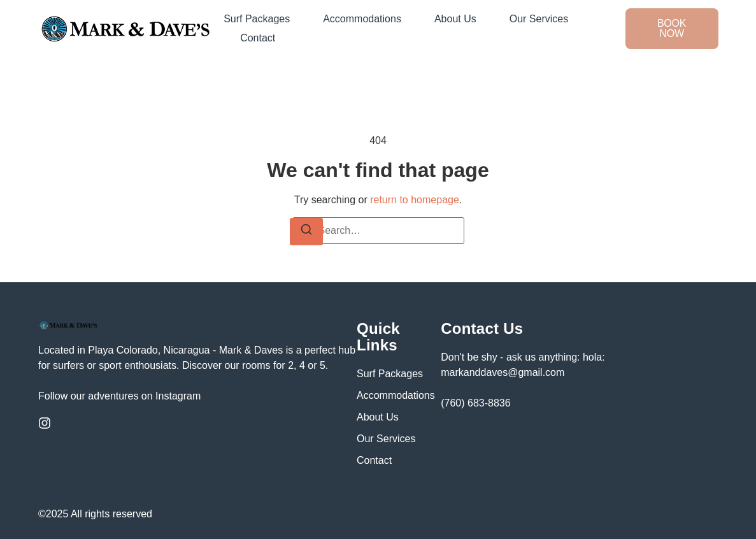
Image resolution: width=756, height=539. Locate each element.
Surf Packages (257, 19)
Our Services (539, 19)
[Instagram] (45, 423)
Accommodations (362, 19)
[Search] (306, 232)
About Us (455, 19)
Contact (258, 38)
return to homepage (415, 200)
